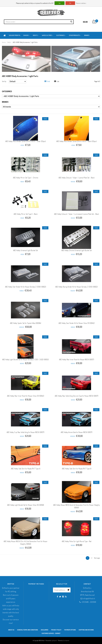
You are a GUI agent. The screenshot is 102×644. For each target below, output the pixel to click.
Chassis (27, 35)
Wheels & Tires (48, 35)
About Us (11, 630)
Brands (87, 35)
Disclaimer (45, 630)
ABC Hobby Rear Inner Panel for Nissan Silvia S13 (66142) (26, 396)
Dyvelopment (66, 640)
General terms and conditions (28, 630)
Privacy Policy (56, 630)
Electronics (61, 35)
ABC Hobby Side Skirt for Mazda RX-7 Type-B (77, 469)
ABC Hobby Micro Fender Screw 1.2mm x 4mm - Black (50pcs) (76, 141)
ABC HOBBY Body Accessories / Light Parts (25, 42)
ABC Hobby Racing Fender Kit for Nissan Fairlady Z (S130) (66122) (76, 287)
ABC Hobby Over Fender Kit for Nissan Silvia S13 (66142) (77, 323)
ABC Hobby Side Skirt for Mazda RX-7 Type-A (26, 469)
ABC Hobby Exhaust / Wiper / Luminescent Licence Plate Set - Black (76, 214)
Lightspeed (54, 640)
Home (4, 42)
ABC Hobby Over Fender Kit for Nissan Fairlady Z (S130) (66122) (26, 287)
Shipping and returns (86, 630)
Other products (75, 35)
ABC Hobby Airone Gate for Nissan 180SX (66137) (77, 432)
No (70, 3)
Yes (60, 3)
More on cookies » (81, 3)
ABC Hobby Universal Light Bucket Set (25, 250)
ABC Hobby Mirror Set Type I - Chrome (26, 178)
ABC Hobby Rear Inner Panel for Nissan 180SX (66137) (77, 359)
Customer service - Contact (51, 633)
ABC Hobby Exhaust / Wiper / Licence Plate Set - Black (76, 178)
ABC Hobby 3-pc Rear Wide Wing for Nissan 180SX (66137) (25, 432)
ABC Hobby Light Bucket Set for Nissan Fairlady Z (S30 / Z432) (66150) (25, 359)
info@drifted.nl (89, 598)
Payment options (70, 630)
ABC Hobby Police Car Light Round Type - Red (77, 541)
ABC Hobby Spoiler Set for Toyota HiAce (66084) (26, 323)
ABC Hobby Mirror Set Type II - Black (26, 214)
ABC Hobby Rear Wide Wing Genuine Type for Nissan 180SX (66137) (77, 396)
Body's (36, 35)
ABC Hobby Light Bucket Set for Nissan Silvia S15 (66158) (26, 505)
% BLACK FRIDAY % (15, 35)
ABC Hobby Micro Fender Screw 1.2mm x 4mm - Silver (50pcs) (26, 141)
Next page (97, 558)
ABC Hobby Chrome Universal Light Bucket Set (77, 250)
